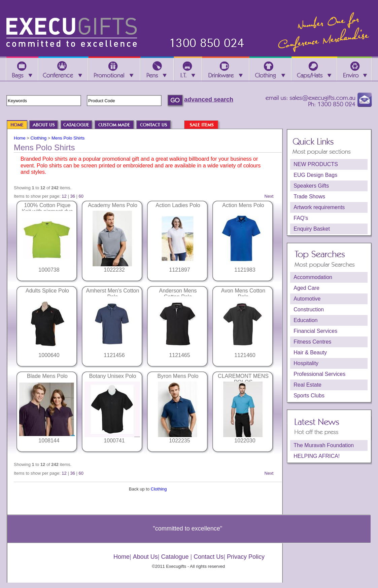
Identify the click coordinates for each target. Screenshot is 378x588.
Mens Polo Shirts (68, 138)
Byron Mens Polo (178, 376)
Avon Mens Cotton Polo (243, 294)
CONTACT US (157, 125)
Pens (157, 69)
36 (72, 196)
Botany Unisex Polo (113, 376)
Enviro (354, 69)
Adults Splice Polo (47, 291)
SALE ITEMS (205, 125)
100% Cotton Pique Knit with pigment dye (47, 208)
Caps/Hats (314, 69)
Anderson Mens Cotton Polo (178, 294)
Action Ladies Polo (178, 205)
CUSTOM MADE (117, 125)
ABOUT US (47, 125)
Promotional (114, 69)
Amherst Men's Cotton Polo (113, 294)
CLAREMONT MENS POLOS (243, 379)
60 (81, 196)
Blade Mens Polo (47, 376)
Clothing (39, 138)
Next (269, 196)
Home (20, 138)
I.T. (188, 69)
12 (64, 196)
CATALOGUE (80, 125)
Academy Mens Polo (113, 205)
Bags (22, 69)
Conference (63, 69)
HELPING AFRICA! (317, 456)
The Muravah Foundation (324, 445)
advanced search (209, 100)
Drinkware (226, 69)
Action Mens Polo (243, 205)
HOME (20, 125)
